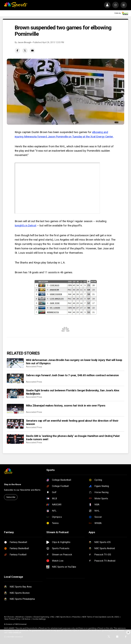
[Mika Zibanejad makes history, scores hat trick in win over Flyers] (15, 409)
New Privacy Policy (12, 619)
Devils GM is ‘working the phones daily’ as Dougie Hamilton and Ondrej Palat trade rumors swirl (73, 438)
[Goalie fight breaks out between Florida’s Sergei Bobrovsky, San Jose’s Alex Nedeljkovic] (15, 394)
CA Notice (26, 619)
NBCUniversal (21, 624)
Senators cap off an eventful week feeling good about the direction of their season (72, 422)
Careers (29, 617)
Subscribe (11, 497)
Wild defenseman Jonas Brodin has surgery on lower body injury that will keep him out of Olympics (74, 362)
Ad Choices (9, 617)
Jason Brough (24, 42)
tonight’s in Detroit (25, 226)
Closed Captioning (41, 617)
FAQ (53, 617)
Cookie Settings (39, 619)
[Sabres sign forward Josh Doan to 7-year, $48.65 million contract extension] (15, 378)
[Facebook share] (17, 51)
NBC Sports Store (63, 617)
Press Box (77, 617)
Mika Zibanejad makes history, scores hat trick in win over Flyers (66, 406)
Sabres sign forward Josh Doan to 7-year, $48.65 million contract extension (72, 375)
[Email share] (32, 51)
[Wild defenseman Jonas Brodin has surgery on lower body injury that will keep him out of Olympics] (15, 363)
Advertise (20, 617)
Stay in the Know (13, 484)
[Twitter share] (25, 51)
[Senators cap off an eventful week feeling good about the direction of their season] (15, 424)
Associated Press (34, 367)
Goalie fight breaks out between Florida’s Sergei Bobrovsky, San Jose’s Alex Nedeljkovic (73, 392)
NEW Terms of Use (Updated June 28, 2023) (101, 617)
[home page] (16, 5)
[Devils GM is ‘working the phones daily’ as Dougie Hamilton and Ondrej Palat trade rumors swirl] (15, 439)
